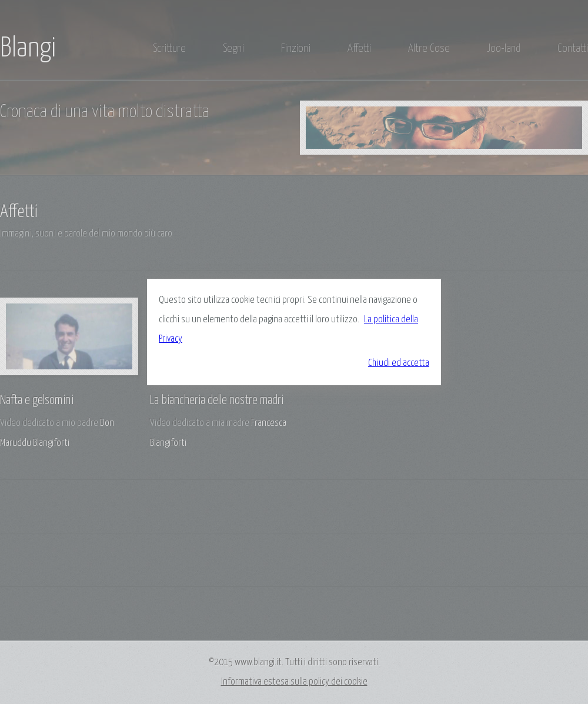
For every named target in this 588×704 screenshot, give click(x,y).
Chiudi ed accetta (399, 363)
